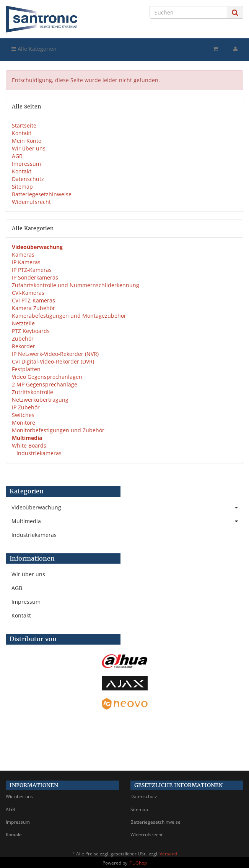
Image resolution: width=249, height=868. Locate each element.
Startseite (24, 125)
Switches (23, 415)
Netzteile (23, 323)
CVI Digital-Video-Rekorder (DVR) (53, 361)
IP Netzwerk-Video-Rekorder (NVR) (55, 354)
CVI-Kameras (28, 293)
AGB (17, 156)
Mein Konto (27, 141)
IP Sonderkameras (35, 277)
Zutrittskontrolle (33, 392)
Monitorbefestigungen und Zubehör (58, 430)
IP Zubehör (26, 407)
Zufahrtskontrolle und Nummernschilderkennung (76, 285)
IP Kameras (26, 262)
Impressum (26, 164)
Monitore (24, 423)
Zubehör (23, 339)
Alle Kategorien (34, 49)
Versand (168, 854)
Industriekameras (38, 453)
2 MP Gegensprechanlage (45, 384)
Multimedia (127, 521)
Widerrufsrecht (31, 202)
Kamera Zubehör (33, 308)
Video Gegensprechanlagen (47, 377)
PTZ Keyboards (31, 331)
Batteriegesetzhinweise (42, 194)
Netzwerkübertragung (40, 400)
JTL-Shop (138, 863)
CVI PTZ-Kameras (33, 300)
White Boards (29, 445)
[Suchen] (188, 12)
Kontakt (22, 133)
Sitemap (22, 187)
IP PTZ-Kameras (32, 270)
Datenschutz (28, 179)
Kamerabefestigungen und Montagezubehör (69, 316)
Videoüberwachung (127, 508)
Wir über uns (29, 148)
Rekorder (24, 346)
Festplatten (26, 369)
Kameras (23, 255)
